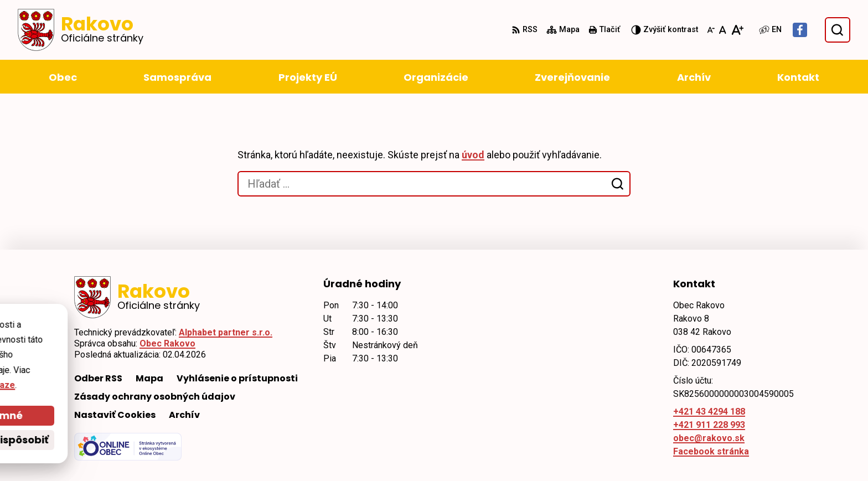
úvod (473, 155)
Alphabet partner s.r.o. (226, 332)
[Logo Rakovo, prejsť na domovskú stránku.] (81, 30)
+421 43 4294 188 (709, 412)
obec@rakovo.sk (709, 438)
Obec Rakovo (167, 343)
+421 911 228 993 (709, 425)
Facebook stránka (711, 451)
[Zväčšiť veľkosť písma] (737, 30)
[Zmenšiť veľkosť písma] (711, 30)
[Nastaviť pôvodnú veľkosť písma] (723, 30)
